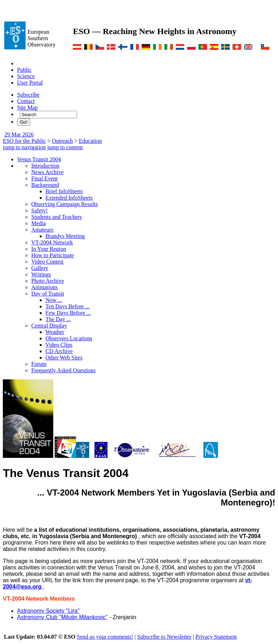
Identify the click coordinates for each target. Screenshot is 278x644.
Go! (24, 122)
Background (45, 185)
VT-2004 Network (52, 242)
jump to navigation (24, 147)
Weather (55, 332)
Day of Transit (48, 294)
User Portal (30, 83)
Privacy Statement (216, 637)
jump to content (65, 147)
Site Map (27, 107)
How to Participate (53, 255)
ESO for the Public (24, 141)
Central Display (49, 326)
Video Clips (59, 345)
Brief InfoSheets (64, 191)
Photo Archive (48, 281)
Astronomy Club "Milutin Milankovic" (62, 617)
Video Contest (47, 262)
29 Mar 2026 (19, 134)
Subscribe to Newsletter (164, 637)
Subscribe (28, 95)
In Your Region (49, 249)
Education (90, 141)
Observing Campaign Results (65, 204)
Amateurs (42, 230)
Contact (26, 101)
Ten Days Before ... (67, 306)
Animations (45, 287)
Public (24, 70)
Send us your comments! (105, 637)
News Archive (47, 172)
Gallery (40, 268)
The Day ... (58, 319)
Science (26, 76)
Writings (41, 274)
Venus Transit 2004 (39, 159)
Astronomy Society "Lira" (48, 611)
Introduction (45, 166)
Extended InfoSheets (69, 198)
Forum (39, 364)
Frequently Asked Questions (63, 370)
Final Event (44, 178)
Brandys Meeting (65, 236)
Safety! (39, 210)
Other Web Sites (64, 358)
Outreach (62, 141)
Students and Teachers (57, 217)
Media (39, 223)
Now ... (54, 300)
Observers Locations (69, 338)
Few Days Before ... (68, 313)
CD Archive (59, 351)
